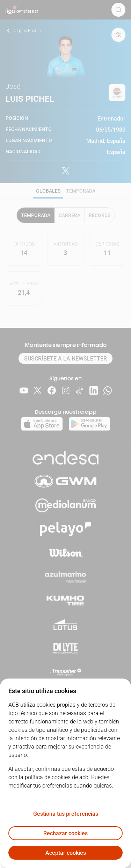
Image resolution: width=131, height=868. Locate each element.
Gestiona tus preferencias (66, 814)
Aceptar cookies (66, 853)
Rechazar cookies (65, 833)
